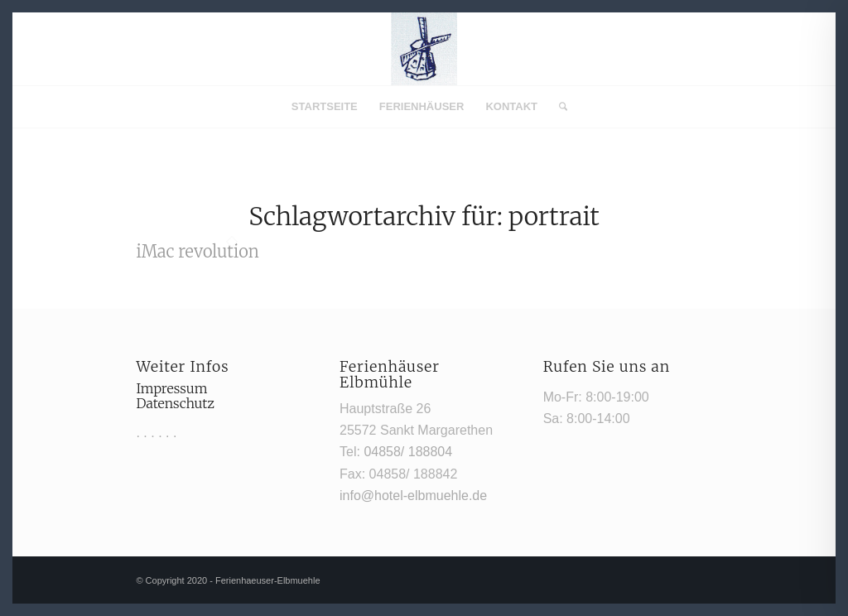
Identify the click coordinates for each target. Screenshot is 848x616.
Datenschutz (175, 403)
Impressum (171, 388)
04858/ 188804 (408, 452)
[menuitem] (325, 107)
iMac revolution (197, 251)
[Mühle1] (424, 49)
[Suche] (558, 107)
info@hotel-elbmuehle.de (413, 496)
